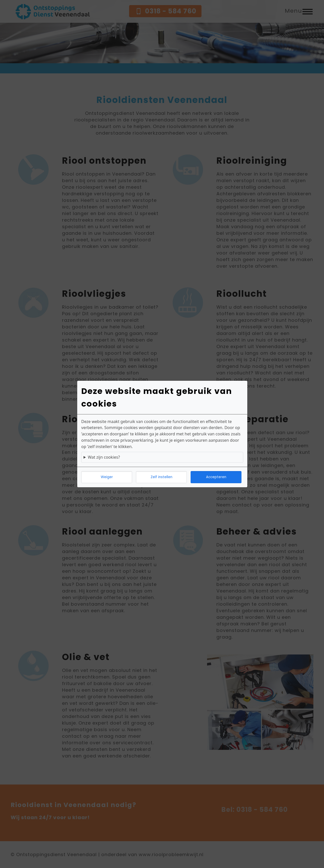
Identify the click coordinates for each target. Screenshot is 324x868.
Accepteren (216, 477)
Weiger (107, 477)
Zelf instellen (161, 477)
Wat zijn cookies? (104, 457)
